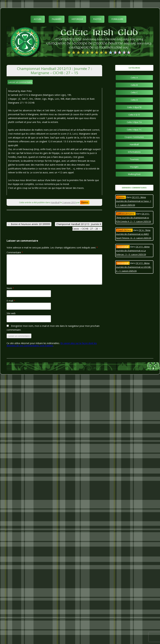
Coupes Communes (134, 137)
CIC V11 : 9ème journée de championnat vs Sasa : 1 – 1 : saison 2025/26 (134, 201)
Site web (11, 313)
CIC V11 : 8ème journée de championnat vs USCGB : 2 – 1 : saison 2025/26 (134, 267)
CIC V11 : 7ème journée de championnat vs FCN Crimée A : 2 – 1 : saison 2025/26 (133, 218)
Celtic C (134, 92)
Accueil (38, 19)
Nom (10, 288)
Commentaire (15, 252)
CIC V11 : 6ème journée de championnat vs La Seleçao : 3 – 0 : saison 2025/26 (133, 251)
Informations (134, 152)
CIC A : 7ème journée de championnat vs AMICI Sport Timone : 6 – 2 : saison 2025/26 (134, 234)
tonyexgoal (123, 247)
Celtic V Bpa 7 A (134, 122)
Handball (55, 202)
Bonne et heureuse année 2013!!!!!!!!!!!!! (29, 224)
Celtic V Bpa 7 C (134, 130)
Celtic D (134, 100)
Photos (97, 19)
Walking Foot (134, 174)
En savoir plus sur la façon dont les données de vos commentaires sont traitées (52, 344)
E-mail (11, 301)
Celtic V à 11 (134, 115)
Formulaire (117, 19)
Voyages (134, 167)
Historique (77, 19)
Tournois (134, 159)
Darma (85, 202)
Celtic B (134, 85)
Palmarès (57, 19)
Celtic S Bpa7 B (134, 107)
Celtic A (134, 78)
